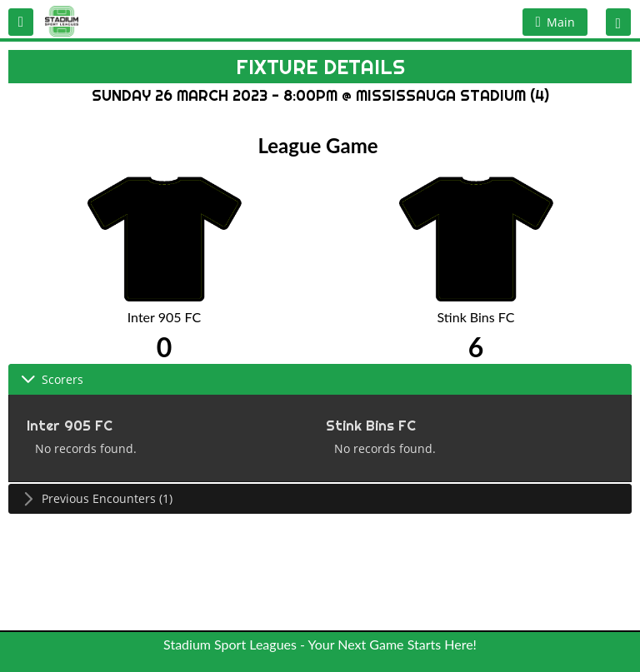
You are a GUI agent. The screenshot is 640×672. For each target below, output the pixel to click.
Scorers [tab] (52, 379)
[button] (21, 22)
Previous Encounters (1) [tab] (97, 498)
